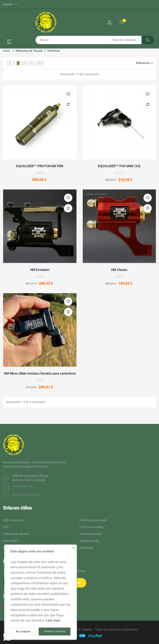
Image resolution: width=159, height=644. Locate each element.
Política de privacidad (93, 520)
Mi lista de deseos (91, 534)
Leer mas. (53, 620)
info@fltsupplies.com (26, 495)
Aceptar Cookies (55, 631)
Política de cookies (91, 527)
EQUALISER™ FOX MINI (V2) (119, 166)
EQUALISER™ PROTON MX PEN (40, 166)
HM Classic (119, 270)
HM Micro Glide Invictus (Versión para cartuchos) (40, 374)
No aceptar (23, 632)
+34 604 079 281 (23, 486)
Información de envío (17, 534)
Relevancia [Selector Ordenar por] (144, 63)
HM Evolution (40, 270)
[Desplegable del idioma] (10, 4)
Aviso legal (10, 541)
